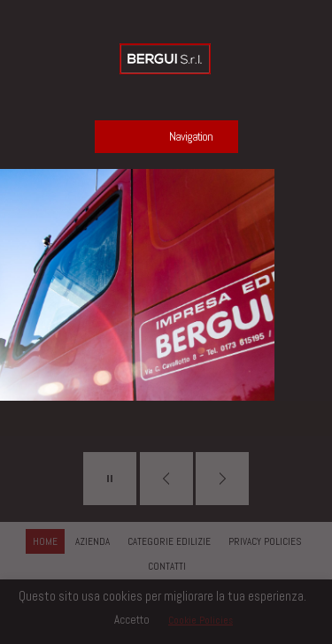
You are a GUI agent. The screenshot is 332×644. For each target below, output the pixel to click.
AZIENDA (93, 541)
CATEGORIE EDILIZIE (169, 541)
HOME (45, 541)
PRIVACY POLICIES (265, 541)
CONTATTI (167, 566)
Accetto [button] (132, 620)
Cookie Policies (201, 620)
